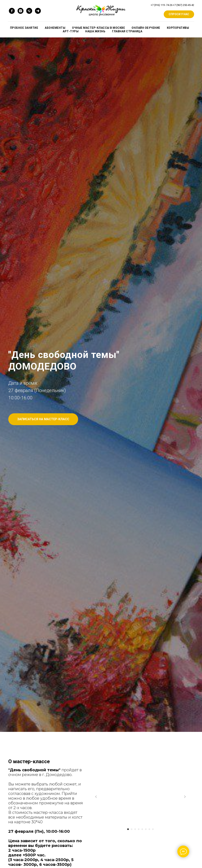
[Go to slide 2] (132, 829)
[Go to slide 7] (149, 829)
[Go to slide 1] (128, 829)
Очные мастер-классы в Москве (98, 28)
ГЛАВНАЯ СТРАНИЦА (127, 31)
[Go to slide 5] (142, 829)
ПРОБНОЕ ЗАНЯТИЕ (24, 28)
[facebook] (12, 11)
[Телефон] (29, 11)
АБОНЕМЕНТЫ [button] (55, 28)
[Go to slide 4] (139, 829)
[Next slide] (185, 797)
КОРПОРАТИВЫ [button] (178, 28)
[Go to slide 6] (146, 829)
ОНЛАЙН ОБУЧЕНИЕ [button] (146, 28)
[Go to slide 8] (153, 829)
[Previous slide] (96, 797)
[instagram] (21, 11)
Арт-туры (71, 31)
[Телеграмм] (38, 11)
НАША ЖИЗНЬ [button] (95, 31)
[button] (43, 419)
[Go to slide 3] (135, 829)
